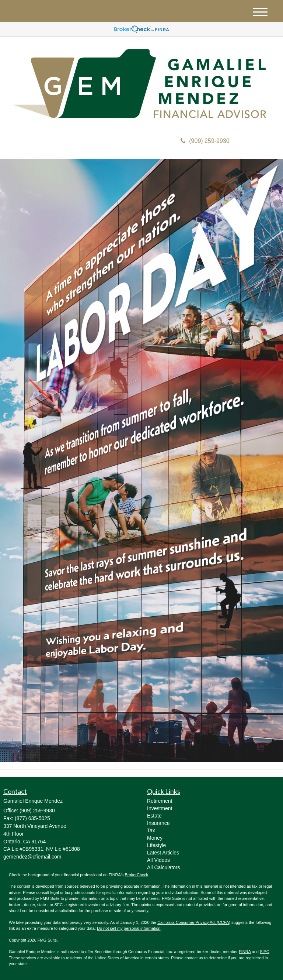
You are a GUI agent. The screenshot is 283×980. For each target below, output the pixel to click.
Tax (151, 830)
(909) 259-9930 (205, 141)
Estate (154, 816)
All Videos (158, 860)
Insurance (158, 823)
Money (155, 838)
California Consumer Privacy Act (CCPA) (194, 922)
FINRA (245, 952)
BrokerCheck (137, 875)
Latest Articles (163, 853)
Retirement (160, 801)
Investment (160, 808)
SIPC (265, 952)
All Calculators (163, 867)
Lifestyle (156, 845)
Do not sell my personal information (129, 928)
